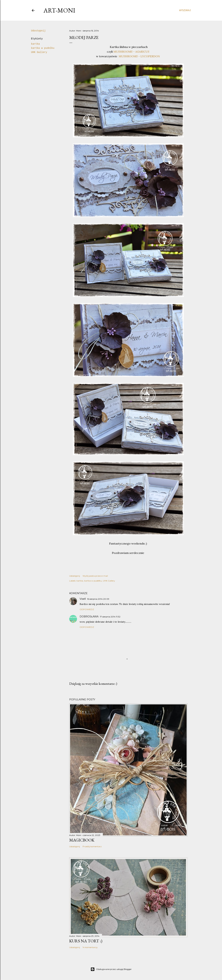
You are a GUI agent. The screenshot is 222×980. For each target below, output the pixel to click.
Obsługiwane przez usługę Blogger (111, 969)
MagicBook (82, 840)
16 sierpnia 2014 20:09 (98, 599)
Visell (83, 599)
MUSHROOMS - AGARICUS (131, 52)
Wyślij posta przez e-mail (95, 576)
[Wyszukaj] (185, 10)
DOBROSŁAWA (89, 617)
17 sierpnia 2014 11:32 (110, 617)
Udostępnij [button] (38, 31)
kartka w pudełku (43, 48)
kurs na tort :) (86, 941)
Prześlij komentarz (92, 846)
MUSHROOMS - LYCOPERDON (139, 56)
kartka (35, 44)
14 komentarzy (90, 947)
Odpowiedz (87, 609)
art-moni (59, 10)
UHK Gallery (39, 52)
